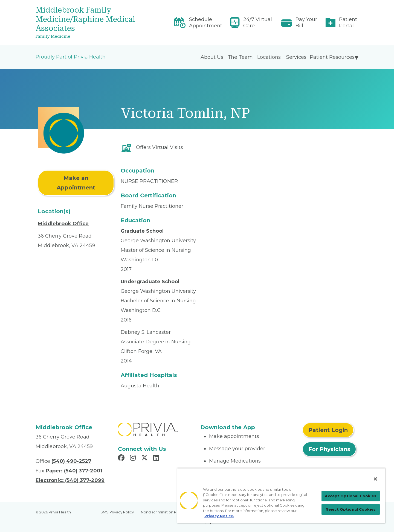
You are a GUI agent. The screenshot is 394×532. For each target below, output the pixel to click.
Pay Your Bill (306, 23)
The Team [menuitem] (240, 57)
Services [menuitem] (296, 57)
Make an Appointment (76, 183)
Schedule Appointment (206, 23)
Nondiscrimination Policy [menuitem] (163, 512)
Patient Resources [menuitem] (332, 57)
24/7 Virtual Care (258, 23)
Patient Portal (348, 23)
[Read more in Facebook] (122, 458)
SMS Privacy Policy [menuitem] (117, 512)
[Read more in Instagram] (134, 458)
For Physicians (329, 449)
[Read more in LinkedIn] (157, 458)
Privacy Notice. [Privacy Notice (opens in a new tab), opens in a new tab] (219, 516)
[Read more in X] (145, 458)
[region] (281, 496)
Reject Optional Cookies (351, 509)
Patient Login (328, 430)
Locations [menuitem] (269, 57)
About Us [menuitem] (212, 57)
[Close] (375, 479)
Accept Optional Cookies (350, 496)
